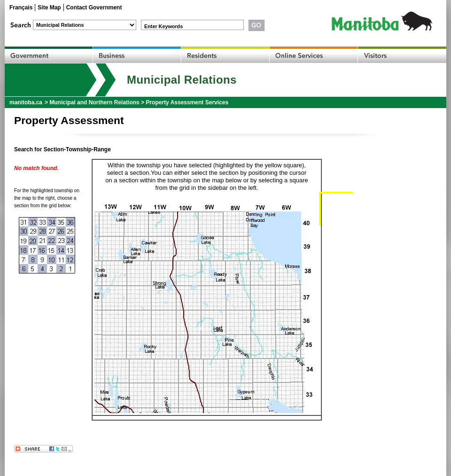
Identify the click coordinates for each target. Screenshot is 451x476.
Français (21, 8)
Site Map (49, 8)
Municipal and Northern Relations (94, 102)
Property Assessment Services (187, 102)
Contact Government (94, 8)
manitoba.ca (26, 102)
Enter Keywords (163, 26)
